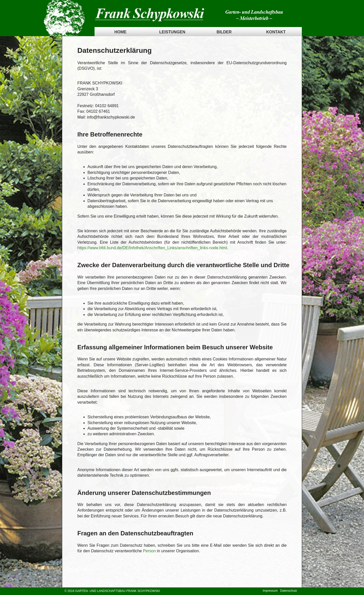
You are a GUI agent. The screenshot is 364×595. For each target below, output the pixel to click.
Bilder (224, 32)
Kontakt (276, 32)
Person (150, 551)
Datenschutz (289, 591)
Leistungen (172, 32)
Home (121, 32)
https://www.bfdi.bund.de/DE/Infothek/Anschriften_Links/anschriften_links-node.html (152, 248)
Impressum (270, 591)
